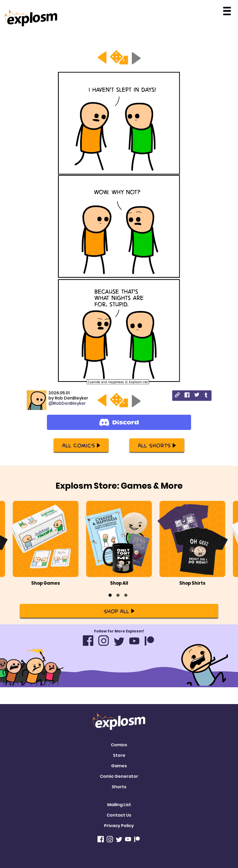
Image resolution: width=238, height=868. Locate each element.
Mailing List (119, 805)
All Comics (81, 445)
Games (119, 766)
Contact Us (119, 815)
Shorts (119, 787)
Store (119, 755)
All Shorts (157, 445)
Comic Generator (119, 776)
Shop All (119, 611)
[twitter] (197, 395)
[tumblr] (206, 396)
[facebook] (187, 396)
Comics (119, 745)
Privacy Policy (119, 826)
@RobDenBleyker (67, 403)
